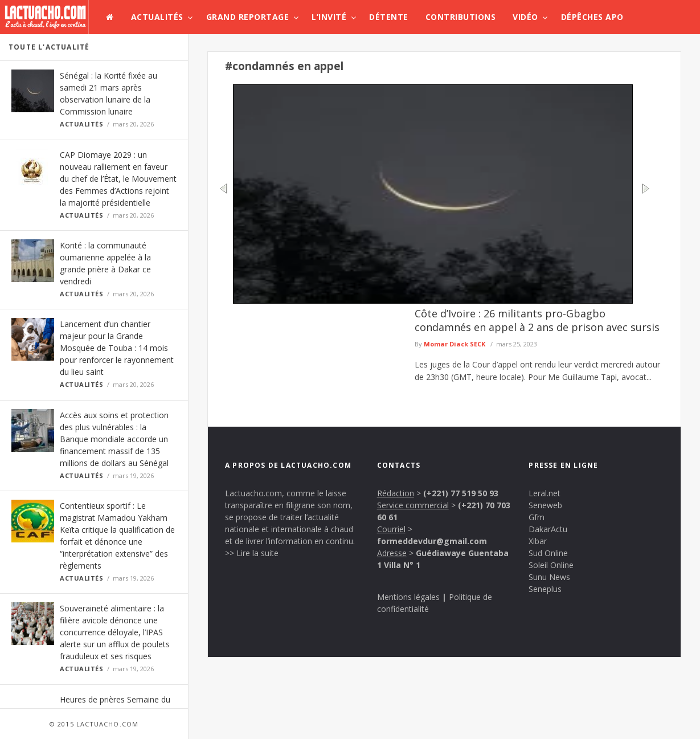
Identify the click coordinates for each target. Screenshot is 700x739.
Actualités (157, 17)
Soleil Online (551, 565)
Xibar (538, 541)
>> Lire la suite (252, 553)
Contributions (461, 17)
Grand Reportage (248, 17)
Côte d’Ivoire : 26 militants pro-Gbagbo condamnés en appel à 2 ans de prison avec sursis (537, 320)
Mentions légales (408, 597)
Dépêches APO (592, 17)
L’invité (329, 17)
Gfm (537, 517)
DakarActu (548, 529)
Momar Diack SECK (455, 344)
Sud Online (548, 553)
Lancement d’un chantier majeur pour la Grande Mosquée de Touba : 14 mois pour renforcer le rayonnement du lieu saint (117, 348)
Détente (389, 17)
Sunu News (549, 577)
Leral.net (545, 493)
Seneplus (545, 589)
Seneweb (545, 505)
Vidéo (525, 17)
